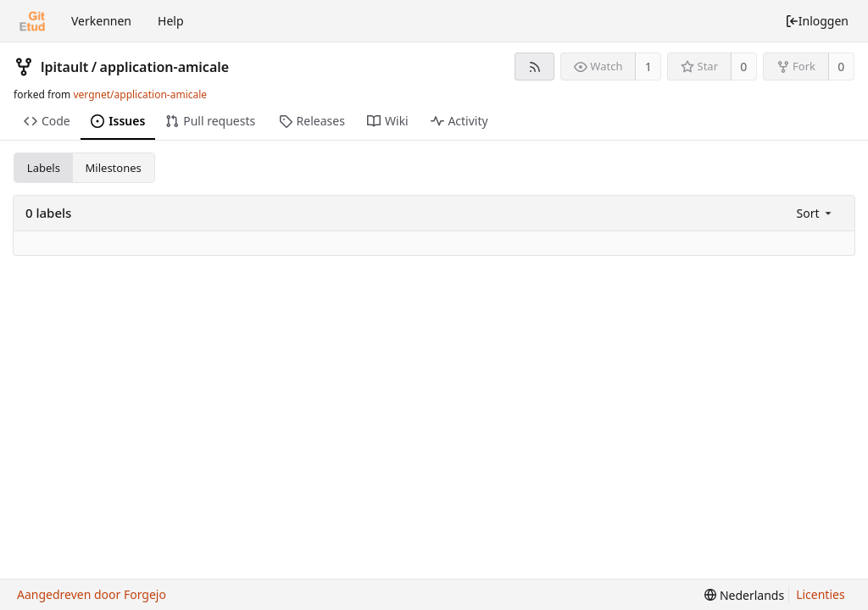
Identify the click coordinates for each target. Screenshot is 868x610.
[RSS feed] (534, 67)
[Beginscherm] (32, 21)
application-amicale (165, 67)
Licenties (820, 594)
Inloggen (817, 21)
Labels (44, 168)
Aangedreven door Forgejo (92, 594)
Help (171, 21)
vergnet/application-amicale (140, 94)
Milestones (114, 168)
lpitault (64, 67)
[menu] (816, 213)
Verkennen (101, 21)
